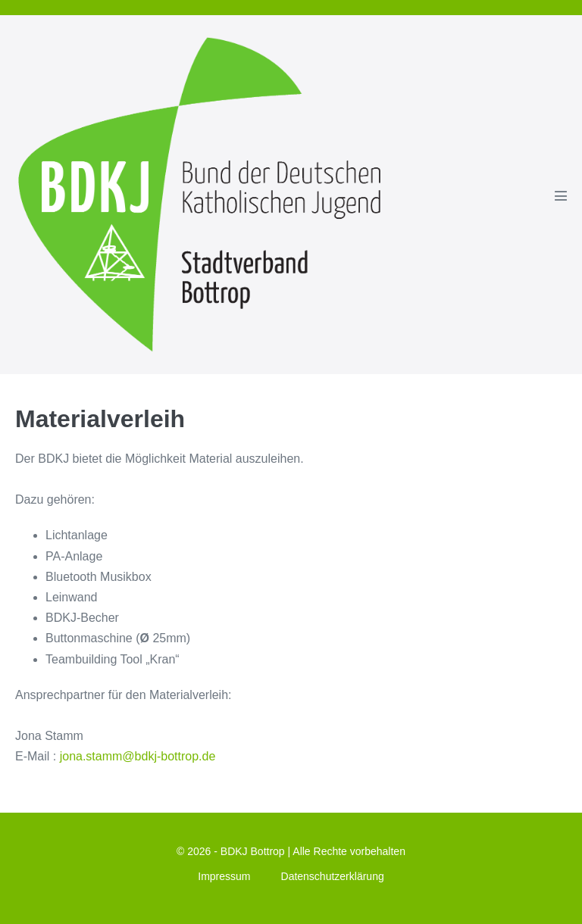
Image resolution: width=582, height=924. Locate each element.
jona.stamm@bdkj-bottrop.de (138, 756)
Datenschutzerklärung (333, 876)
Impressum (224, 876)
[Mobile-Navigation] (561, 195)
